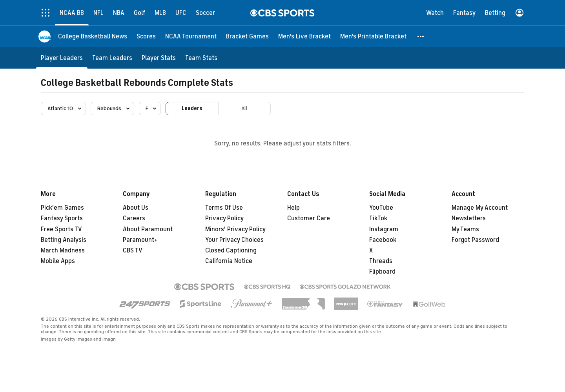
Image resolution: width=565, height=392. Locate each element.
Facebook (383, 240)
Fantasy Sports (62, 218)
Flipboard (382, 272)
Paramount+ (140, 240)
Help (293, 208)
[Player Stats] (159, 58)
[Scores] (146, 36)
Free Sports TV (61, 229)
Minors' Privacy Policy (235, 229)
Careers (134, 218)
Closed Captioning (231, 250)
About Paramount (148, 229)
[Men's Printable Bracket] (373, 36)
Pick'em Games (62, 208)
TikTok (378, 218)
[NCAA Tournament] (191, 36)
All (244, 108)
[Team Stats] (201, 58)
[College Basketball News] (93, 36)
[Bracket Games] (247, 36)
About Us (136, 208)
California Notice (229, 261)
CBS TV (133, 250)
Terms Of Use (224, 208)
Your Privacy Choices (234, 240)
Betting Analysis (64, 240)
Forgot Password (475, 240)
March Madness (63, 250)
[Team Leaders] (112, 58)
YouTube (381, 208)
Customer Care (309, 218)
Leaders (192, 108)
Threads (381, 261)
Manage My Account (480, 208)
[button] (421, 36)
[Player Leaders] (62, 58)
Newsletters (469, 218)
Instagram (384, 229)
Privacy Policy (224, 218)
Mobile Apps (58, 261)
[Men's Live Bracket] (304, 36)
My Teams (465, 229)
